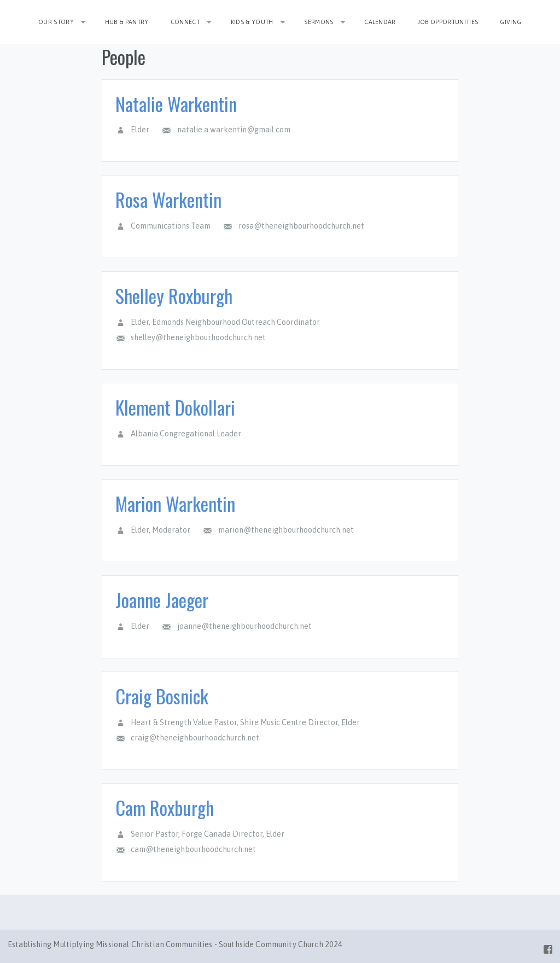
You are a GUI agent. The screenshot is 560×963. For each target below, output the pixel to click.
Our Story (56, 22)
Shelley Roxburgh (174, 296)
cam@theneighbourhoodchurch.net (193, 849)
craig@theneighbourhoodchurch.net (195, 738)
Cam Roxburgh (165, 807)
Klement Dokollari (175, 407)
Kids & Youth (252, 22)
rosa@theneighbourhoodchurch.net (301, 226)
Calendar (380, 22)
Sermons (319, 22)
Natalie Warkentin (176, 104)
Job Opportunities (448, 22)
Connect (185, 22)
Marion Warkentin (175, 503)
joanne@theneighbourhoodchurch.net (244, 626)
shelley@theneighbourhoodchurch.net (198, 337)
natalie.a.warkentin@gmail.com (234, 130)
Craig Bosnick (162, 696)
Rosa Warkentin (168, 199)
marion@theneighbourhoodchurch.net (286, 530)
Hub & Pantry (127, 22)
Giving (511, 22)
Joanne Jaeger (162, 600)
